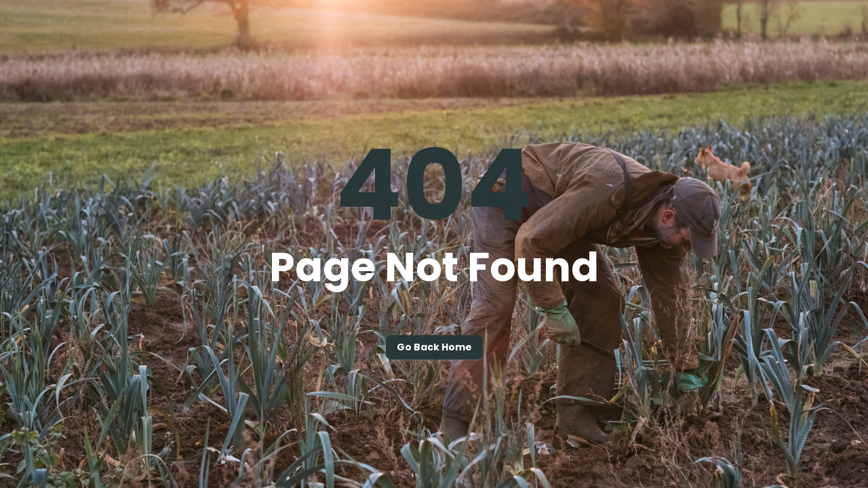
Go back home (434, 348)
